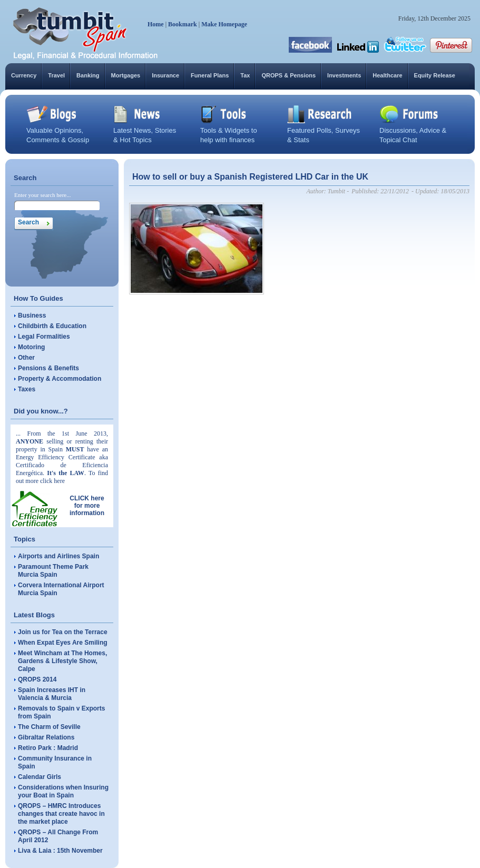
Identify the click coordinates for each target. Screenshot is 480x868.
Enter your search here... (43, 195)
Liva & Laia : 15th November (60, 851)
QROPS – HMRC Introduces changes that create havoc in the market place (61, 814)
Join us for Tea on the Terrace (63, 632)
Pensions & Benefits (48, 368)
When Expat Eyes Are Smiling (63, 643)
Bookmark (183, 24)
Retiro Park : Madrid (48, 748)
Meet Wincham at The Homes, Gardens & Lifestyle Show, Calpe (62, 661)
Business (32, 315)
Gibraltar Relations (46, 737)
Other (26, 358)
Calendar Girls (40, 777)
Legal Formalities (44, 337)
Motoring (31, 347)
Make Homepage (224, 24)
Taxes (27, 389)
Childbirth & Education (52, 326)
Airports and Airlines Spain (58, 556)
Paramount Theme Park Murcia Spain (53, 571)
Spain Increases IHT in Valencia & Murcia (52, 694)
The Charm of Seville (49, 727)
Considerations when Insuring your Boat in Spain (63, 791)
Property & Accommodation (60, 379)
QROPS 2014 (37, 679)
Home (156, 24)
